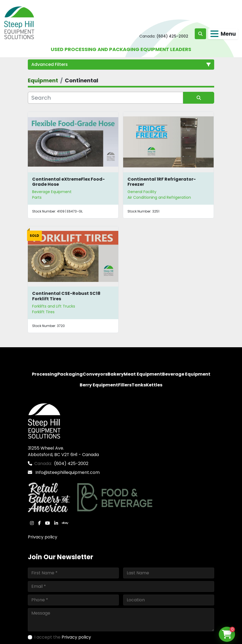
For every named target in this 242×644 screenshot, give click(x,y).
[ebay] (65, 523)
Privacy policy (43, 537)
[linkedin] (56, 523)
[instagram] (32, 523)
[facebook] (39, 523)
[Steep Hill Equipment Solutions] (44, 421)
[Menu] (214, 34)
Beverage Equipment (52, 192)
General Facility (142, 192)
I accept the (63, 637)
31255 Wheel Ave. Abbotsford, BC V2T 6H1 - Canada (63, 451)
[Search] (105, 98)
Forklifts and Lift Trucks (54, 306)
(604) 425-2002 (172, 36)
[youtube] (48, 523)
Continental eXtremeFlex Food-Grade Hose (68, 182)
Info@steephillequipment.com (67, 472)
